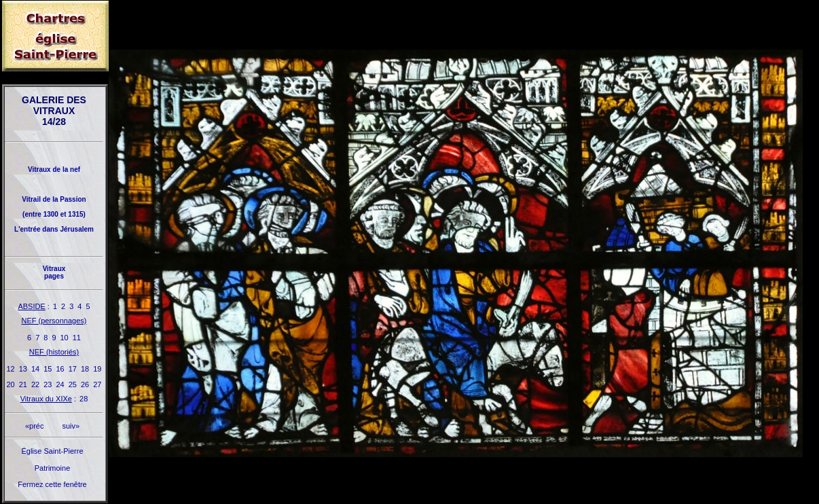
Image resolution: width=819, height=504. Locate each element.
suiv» (71, 426)
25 (73, 384)
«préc (35, 426)
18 (85, 369)
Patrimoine (53, 468)
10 (65, 338)
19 (97, 369)
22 (35, 384)
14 (35, 369)
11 (77, 338)
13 (23, 369)
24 (60, 384)
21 (23, 384)
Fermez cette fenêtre (52, 484)
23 (48, 384)
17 (73, 369)
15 (48, 369)
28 (84, 399)
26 (85, 384)
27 (97, 384)
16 (60, 369)
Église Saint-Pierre (52, 451)
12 (11, 369)
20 (11, 384)
